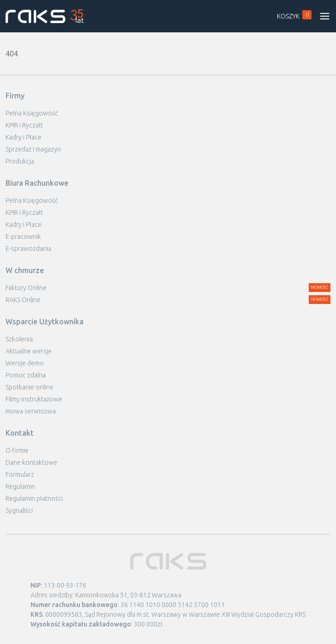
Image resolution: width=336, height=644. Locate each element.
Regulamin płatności (34, 498)
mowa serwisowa (31, 411)
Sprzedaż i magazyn (33, 149)
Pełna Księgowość (32, 113)
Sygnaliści (19, 510)
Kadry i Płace (24, 137)
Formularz (20, 474)
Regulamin (20, 486)
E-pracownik (23, 237)
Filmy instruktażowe (34, 399)
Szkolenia (19, 339)
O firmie (17, 450)
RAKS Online (23, 300)
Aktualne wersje (29, 351)
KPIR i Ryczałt (24, 125)
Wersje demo (25, 363)
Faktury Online (26, 288)
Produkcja (20, 161)
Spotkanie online (30, 387)
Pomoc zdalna (26, 375)
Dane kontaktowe (31, 462)
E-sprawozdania (28, 249)
